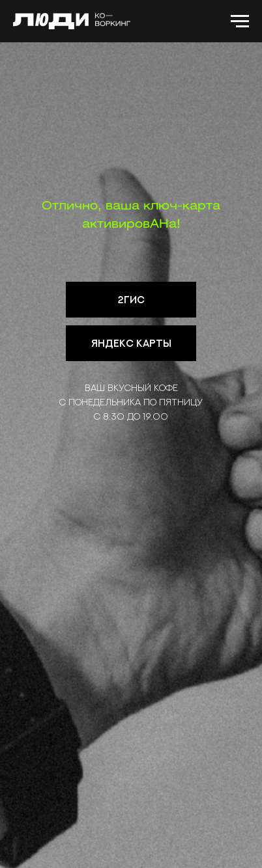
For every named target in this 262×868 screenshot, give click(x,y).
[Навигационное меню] (240, 21)
